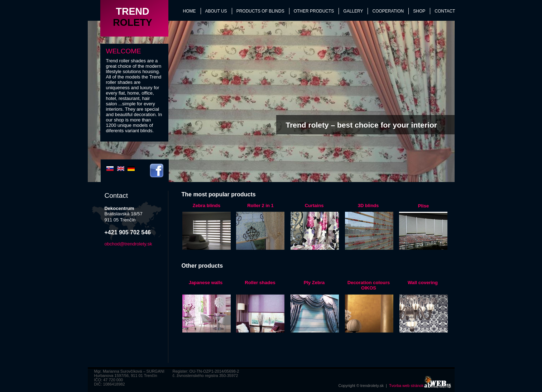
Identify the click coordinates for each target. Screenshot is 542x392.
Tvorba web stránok (406, 386)
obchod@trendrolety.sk (128, 244)
